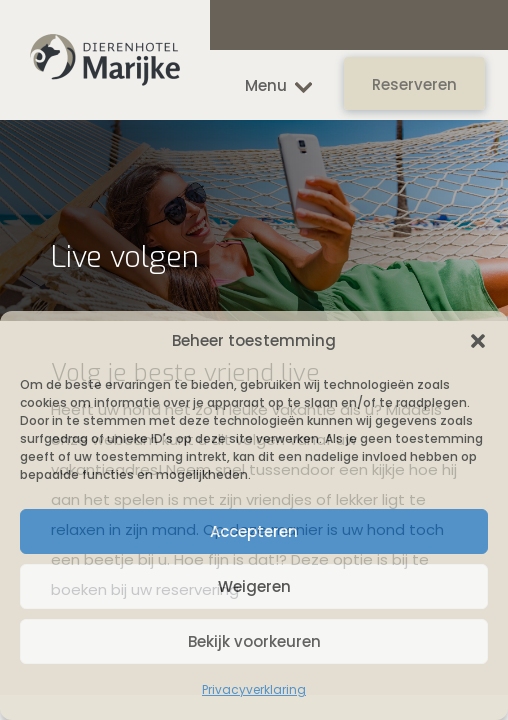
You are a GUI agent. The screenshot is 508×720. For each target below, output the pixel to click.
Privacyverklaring (254, 689)
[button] (478, 341)
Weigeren (254, 586)
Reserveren (414, 84)
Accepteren (254, 531)
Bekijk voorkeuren (254, 641)
